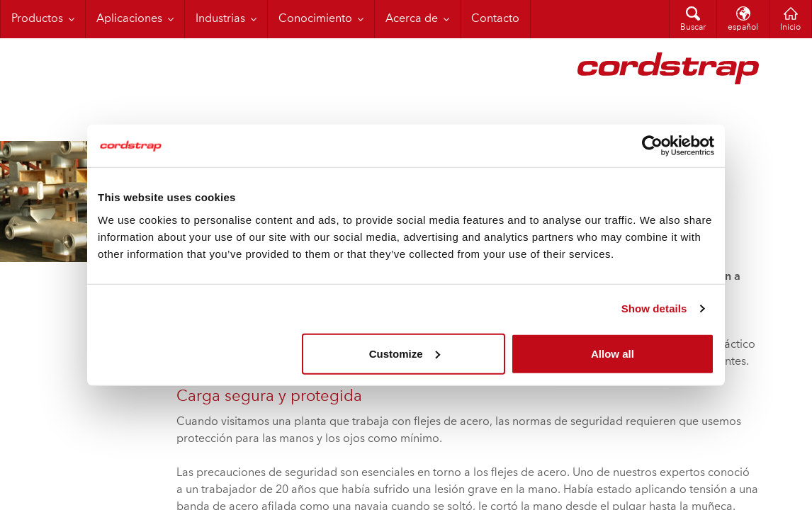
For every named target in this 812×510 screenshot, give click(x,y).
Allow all (613, 353)
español (743, 28)
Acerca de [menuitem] (412, 19)
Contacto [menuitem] (495, 19)
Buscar (693, 28)
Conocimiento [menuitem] (315, 19)
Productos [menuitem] (37, 19)
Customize (405, 353)
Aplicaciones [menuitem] (129, 19)
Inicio (790, 28)
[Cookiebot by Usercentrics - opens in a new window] (652, 146)
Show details (654, 308)
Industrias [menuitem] (220, 19)
